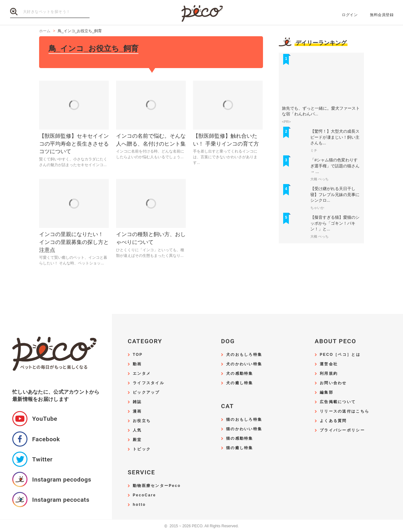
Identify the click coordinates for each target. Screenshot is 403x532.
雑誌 (137, 402)
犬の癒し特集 (240, 383)
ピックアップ (146, 393)
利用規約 (329, 374)
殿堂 (137, 440)
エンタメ (142, 374)
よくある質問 (333, 421)
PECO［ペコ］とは (340, 355)
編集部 (327, 393)
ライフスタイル (149, 383)
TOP (138, 355)
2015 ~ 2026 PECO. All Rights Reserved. (201, 526)
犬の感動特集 (240, 374)
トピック (142, 449)
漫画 (137, 411)
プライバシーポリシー (342, 430)
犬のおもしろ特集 (244, 355)
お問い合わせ (333, 383)
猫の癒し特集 (240, 448)
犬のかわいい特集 (244, 364)
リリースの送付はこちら (345, 411)
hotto (139, 505)
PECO (201, 13)
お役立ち (142, 421)
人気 (137, 430)
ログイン (350, 15)
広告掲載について (338, 402)
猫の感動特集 (240, 439)
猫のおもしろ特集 (244, 420)
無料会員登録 (382, 15)
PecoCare (144, 495)
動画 (137, 364)
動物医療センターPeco (157, 486)
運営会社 (329, 364)
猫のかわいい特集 (244, 429)
